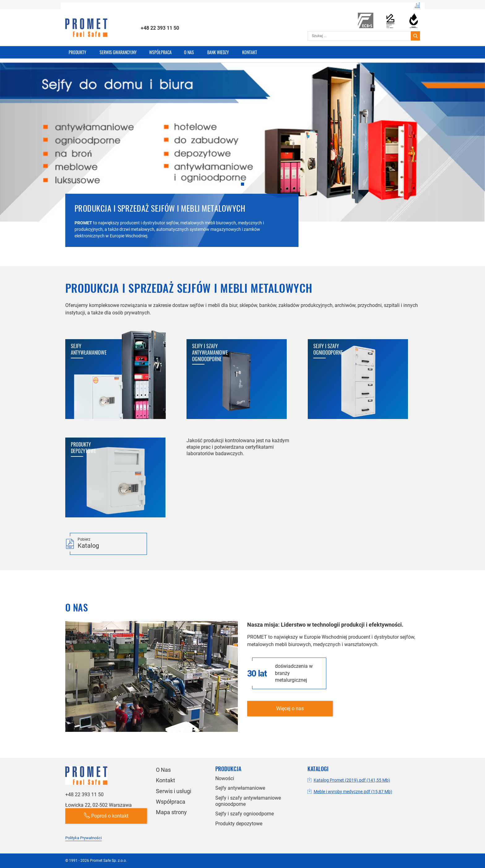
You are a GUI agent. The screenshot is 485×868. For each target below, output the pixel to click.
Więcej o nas (290, 708)
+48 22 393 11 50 (160, 28)
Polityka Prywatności (84, 838)
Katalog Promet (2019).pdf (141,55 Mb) (352, 780)
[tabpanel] (242, 156)
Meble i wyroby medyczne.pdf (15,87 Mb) (353, 792)
